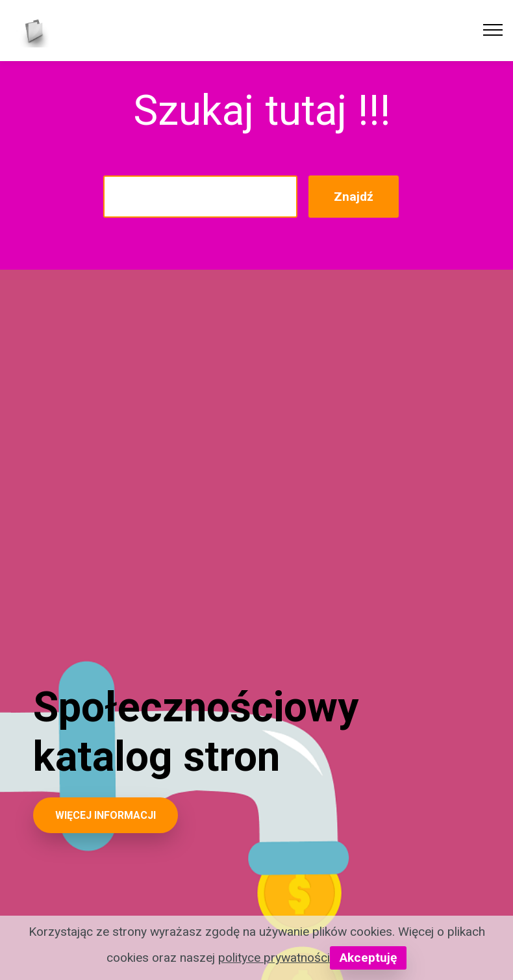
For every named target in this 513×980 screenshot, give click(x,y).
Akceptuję (368, 958)
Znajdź (354, 197)
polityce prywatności (274, 958)
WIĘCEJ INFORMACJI (106, 815)
